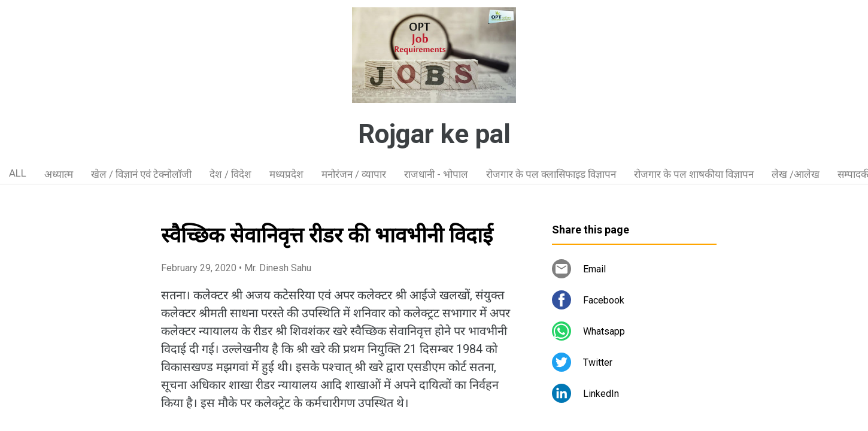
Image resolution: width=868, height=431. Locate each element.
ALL (18, 173)
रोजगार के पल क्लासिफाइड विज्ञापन (551, 174)
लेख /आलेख (796, 174)
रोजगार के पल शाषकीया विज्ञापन (694, 174)
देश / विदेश (230, 174)
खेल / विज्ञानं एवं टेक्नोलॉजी (141, 174)
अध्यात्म (59, 174)
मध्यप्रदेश (286, 174)
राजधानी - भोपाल (436, 174)
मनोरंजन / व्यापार (354, 174)
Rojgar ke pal (434, 134)
